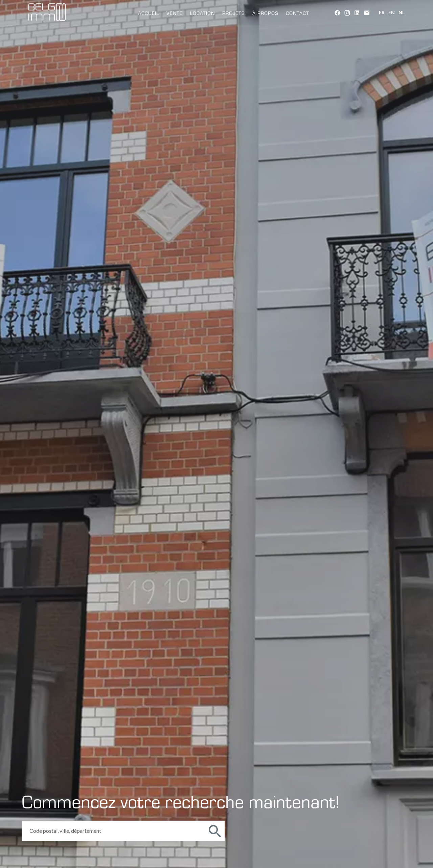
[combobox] (113, 831)
